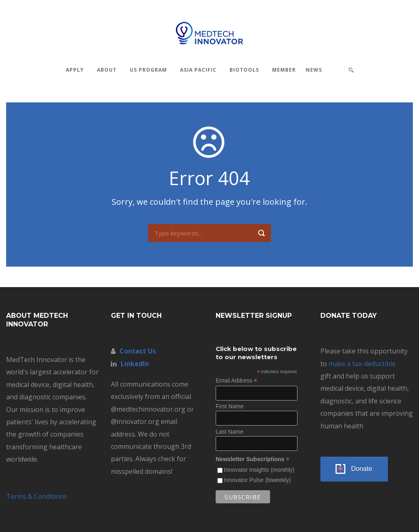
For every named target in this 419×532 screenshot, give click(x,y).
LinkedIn (135, 364)
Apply (75, 70)
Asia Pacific (198, 70)
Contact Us (138, 351)
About (107, 70)
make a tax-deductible (362, 364)
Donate (362, 469)
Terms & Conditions (37, 496)
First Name (230, 406)
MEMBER (284, 70)
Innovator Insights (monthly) (259, 470)
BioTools (244, 70)
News (314, 70)
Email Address (237, 381)
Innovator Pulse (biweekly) (257, 480)
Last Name (230, 432)
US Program (148, 70)
